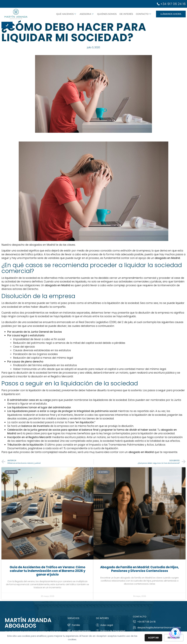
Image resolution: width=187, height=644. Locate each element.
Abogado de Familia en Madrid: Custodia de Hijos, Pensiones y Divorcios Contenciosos (140, 569)
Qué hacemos (66, 14)
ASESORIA (87, 14)
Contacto (143, 14)
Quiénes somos (107, 14)
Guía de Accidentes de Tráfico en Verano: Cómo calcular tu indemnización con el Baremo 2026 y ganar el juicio (47, 571)
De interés (126, 14)
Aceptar (153, 638)
